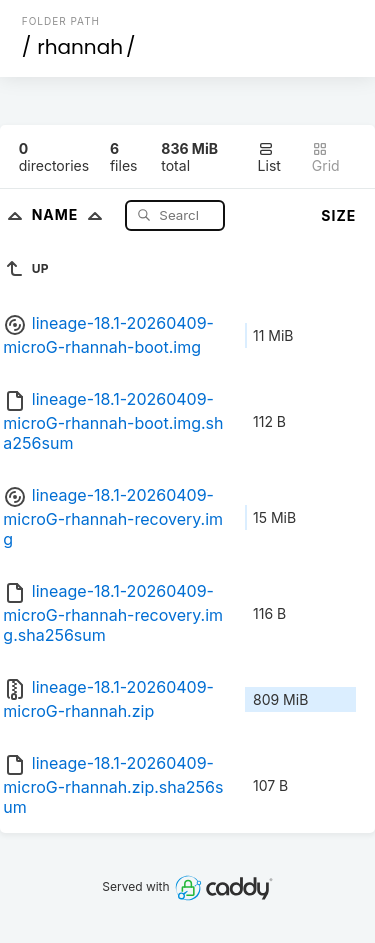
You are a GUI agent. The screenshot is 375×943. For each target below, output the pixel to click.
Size (338, 215)
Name (71, 214)
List (269, 157)
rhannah (80, 47)
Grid (326, 157)
